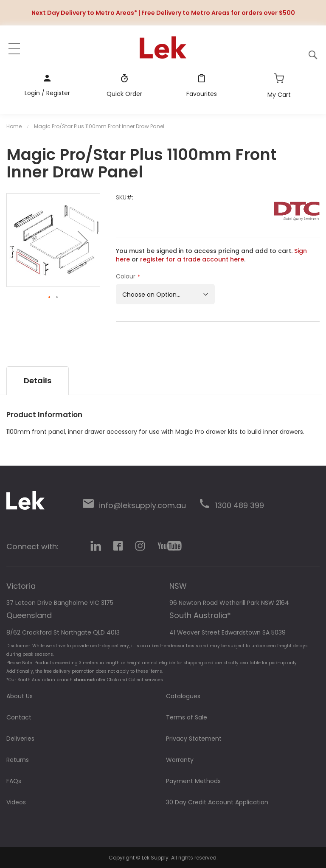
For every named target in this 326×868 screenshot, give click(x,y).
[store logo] (163, 47)
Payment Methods (193, 781)
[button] (83, 240)
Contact (19, 717)
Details (38, 381)
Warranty (180, 760)
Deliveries (20, 739)
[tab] (38, 381)
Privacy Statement (194, 739)
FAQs (14, 781)
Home (14, 126)
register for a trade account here (192, 259)
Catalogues (183, 696)
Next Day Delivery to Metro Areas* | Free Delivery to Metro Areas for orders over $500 (163, 13)
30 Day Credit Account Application (217, 802)
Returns (18, 760)
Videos (16, 802)
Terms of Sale (187, 717)
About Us (20, 696)
